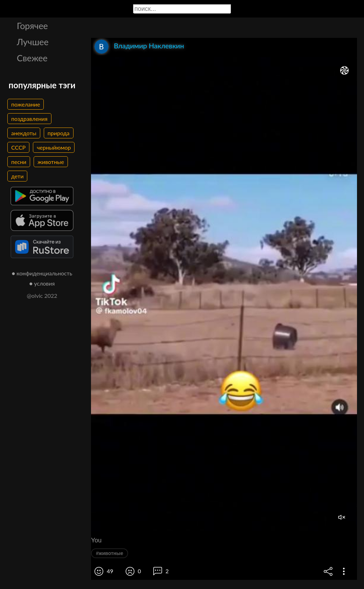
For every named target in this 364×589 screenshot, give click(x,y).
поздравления (29, 119)
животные (51, 162)
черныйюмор (54, 147)
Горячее (32, 26)
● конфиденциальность (42, 273)
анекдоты (24, 133)
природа (59, 133)
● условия (42, 283)
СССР (18, 147)
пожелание (26, 104)
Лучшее (33, 42)
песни (19, 162)
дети (17, 176)
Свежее (32, 58)
